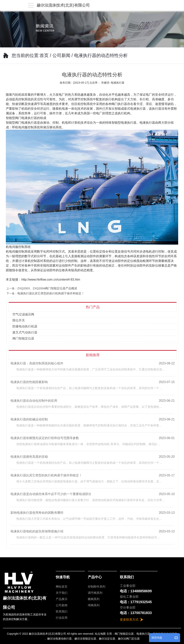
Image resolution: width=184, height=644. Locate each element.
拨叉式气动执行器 (27, 332)
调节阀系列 (95, 593)
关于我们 (62, 593)
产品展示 (62, 599)
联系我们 (62, 611)
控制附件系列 (97, 587)
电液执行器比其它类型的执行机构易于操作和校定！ (53, 293)
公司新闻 (61, 56)
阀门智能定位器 (25, 338)
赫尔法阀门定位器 (129, 639)
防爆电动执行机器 (27, 326)
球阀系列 (94, 605)
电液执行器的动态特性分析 (101, 56)
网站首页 (62, 587)
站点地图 (100, 634)
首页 (44, 56)
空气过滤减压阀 (25, 314)
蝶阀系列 (94, 599)
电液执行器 (29, 123)
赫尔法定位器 (107, 639)
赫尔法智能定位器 (85, 639)
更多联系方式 (129, 620)
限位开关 (21, 320)
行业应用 (62, 618)
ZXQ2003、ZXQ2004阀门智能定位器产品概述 (49, 288)
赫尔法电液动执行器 (59, 639)
